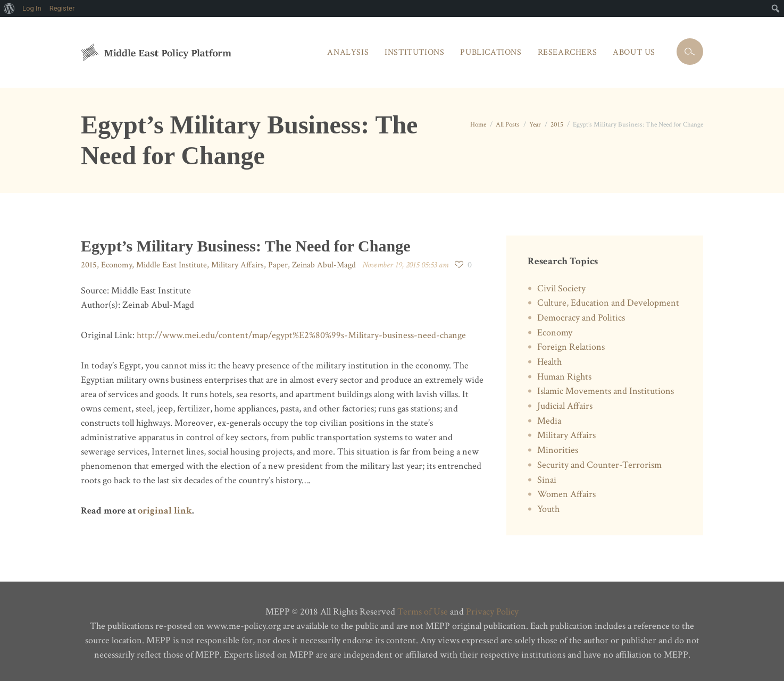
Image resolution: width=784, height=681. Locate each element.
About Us (634, 52)
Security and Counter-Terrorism (599, 465)
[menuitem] (9, 9)
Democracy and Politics (581, 318)
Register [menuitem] (62, 8)
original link (165, 511)
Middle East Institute (172, 265)
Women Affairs (566, 494)
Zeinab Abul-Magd (324, 265)
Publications (491, 52)
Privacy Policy (492, 612)
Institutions (414, 52)
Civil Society (561, 288)
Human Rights (564, 377)
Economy (116, 265)
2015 (557, 125)
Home (478, 125)
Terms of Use (423, 612)
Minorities (558, 450)
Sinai (547, 480)
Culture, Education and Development (608, 303)
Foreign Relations (571, 347)
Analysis (348, 52)
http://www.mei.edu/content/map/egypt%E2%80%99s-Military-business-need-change (301, 335)
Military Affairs (237, 265)
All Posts (508, 125)
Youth (548, 509)
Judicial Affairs (565, 406)
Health (549, 362)
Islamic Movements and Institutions (606, 391)
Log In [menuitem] (32, 8)
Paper (278, 265)
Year (535, 125)
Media (549, 421)
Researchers (568, 52)
